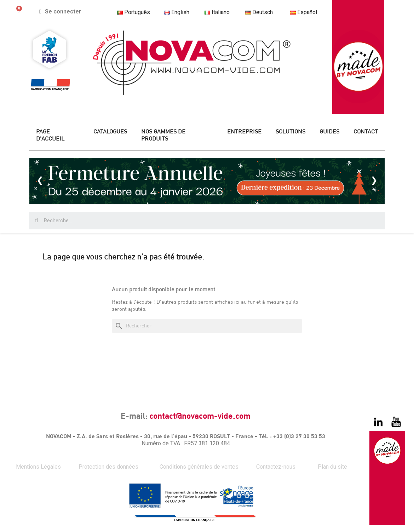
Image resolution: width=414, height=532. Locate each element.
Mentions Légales (38, 467)
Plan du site (332, 467)
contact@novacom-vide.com (200, 416)
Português (133, 12)
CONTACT (366, 132)
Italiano (217, 12)
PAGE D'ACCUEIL (50, 136)
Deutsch (262, 12)
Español (307, 12)
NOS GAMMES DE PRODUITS (163, 136)
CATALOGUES (110, 132)
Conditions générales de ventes (199, 467)
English (177, 12)
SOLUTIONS (291, 132)
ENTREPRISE (244, 132)
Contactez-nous (276, 467)
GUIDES (329, 132)
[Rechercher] (207, 326)
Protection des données (108, 467)
